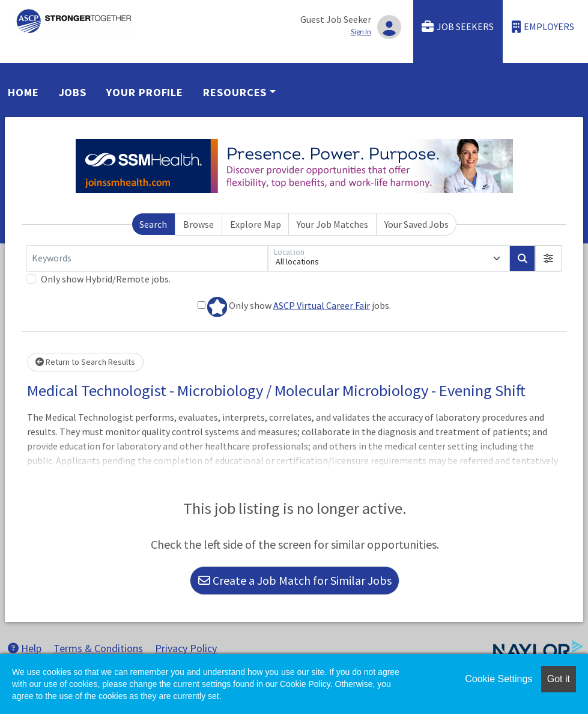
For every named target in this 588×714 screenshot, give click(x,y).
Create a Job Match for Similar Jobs (295, 580)
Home (23, 92)
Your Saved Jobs (417, 224)
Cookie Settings (499, 679)
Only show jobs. (294, 307)
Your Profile (145, 92)
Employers (543, 27)
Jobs (73, 92)
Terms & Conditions (98, 648)
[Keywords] (147, 258)
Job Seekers (458, 27)
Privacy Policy (186, 648)
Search (153, 224)
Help (25, 648)
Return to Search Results (85, 362)
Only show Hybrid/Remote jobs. (106, 279)
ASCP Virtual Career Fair (322, 305)
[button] (548, 258)
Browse (199, 224)
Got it (559, 679)
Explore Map (256, 224)
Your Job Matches (332, 224)
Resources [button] (235, 92)
